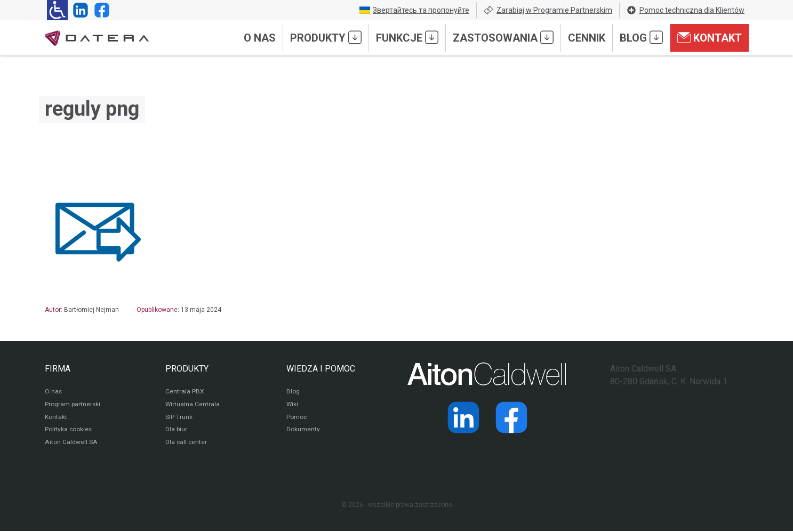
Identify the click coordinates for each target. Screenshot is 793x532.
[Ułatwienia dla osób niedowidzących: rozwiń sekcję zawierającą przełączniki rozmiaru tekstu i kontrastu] (57, 10)
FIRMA (58, 369)
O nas (260, 38)
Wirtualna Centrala (193, 405)
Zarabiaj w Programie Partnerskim (548, 10)
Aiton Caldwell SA (71, 444)
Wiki (293, 405)
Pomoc (297, 418)
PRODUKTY (187, 369)
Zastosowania (503, 37)
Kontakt (710, 37)
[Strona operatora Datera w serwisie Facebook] (100, 10)
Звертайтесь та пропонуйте (414, 10)
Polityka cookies (69, 431)
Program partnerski (73, 405)
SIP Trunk (179, 418)
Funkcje (407, 37)
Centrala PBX (185, 392)
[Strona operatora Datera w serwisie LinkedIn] (78, 10)
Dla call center (187, 444)
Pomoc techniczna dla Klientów (685, 10)
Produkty (326, 37)
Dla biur (176, 431)
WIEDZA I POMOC (321, 369)
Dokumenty (303, 431)
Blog (641, 37)
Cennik (587, 38)
